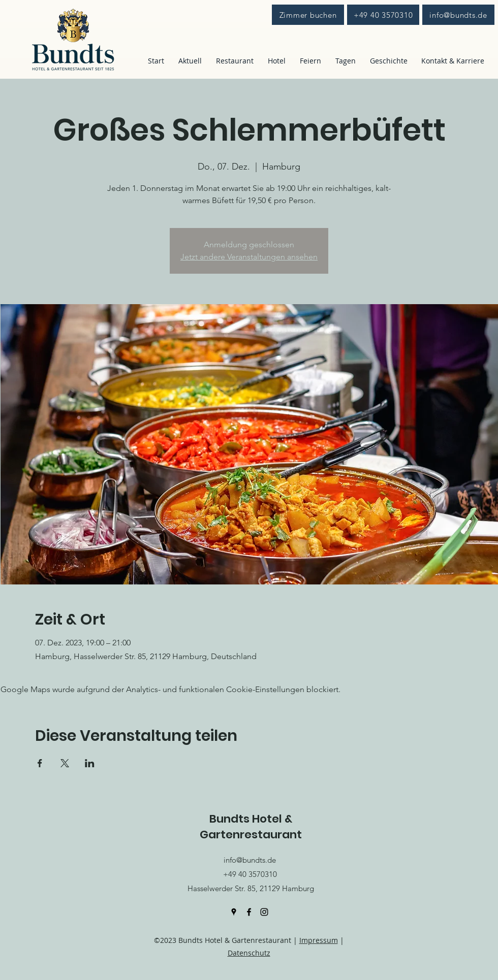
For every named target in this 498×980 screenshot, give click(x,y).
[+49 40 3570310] (383, 15)
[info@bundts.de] (458, 15)
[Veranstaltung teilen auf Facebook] (40, 763)
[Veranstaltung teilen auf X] (65, 763)
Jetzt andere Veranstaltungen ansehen (249, 257)
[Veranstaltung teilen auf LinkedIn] (90, 763)
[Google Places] (234, 912)
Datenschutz (249, 953)
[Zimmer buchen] (308, 15)
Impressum (319, 940)
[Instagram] (264, 912)
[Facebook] (249, 912)
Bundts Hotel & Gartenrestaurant (251, 827)
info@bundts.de (250, 860)
